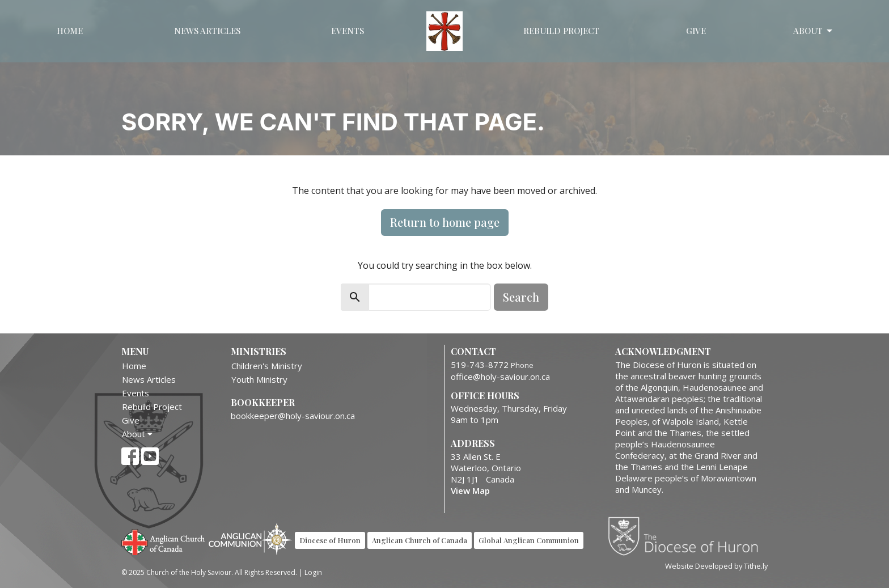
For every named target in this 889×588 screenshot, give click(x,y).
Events (348, 31)
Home (70, 31)
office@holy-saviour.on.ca (500, 377)
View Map (470, 490)
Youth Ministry (259, 379)
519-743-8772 (480, 365)
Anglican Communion (250, 539)
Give (696, 31)
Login (313, 572)
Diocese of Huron (687, 536)
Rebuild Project (561, 31)
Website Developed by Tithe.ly (716, 566)
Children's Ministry (267, 366)
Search (521, 297)
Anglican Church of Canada (164, 541)
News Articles (207, 31)
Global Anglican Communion (529, 540)
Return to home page (445, 222)
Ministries (259, 351)
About (814, 31)
